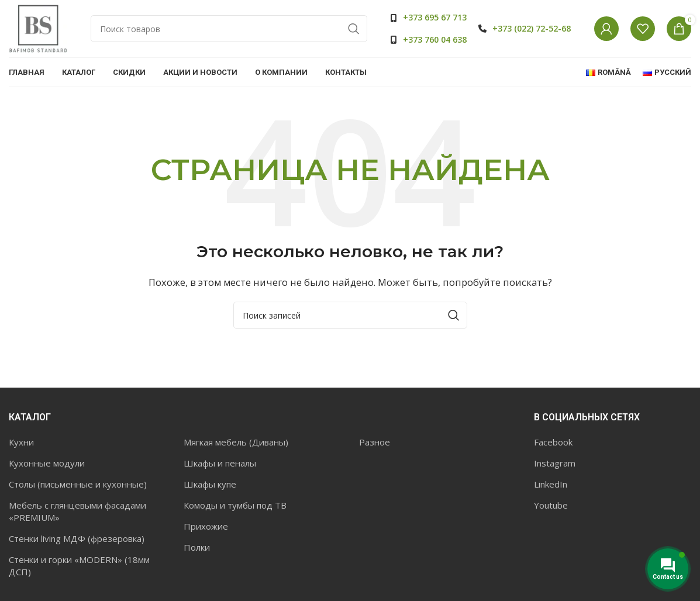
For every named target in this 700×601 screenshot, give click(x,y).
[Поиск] (229, 29)
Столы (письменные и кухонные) (78, 484)
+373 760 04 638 (435, 39)
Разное (375, 442)
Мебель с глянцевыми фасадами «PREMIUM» (77, 511)
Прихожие (206, 526)
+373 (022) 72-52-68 (532, 28)
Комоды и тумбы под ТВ (235, 505)
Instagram (555, 463)
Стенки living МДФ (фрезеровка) (77, 538)
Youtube (551, 505)
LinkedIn (551, 484)
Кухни (21, 442)
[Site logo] (38, 28)
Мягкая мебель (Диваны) (236, 442)
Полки (197, 547)
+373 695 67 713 (435, 18)
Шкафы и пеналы (220, 463)
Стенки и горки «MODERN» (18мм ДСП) (79, 566)
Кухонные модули (47, 463)
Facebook (553, 442)
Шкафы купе (210, 484)
